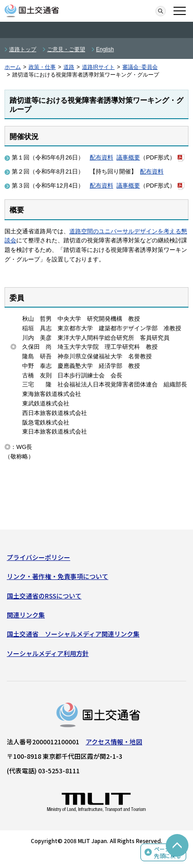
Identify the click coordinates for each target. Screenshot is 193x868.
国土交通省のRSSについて (44, 596)
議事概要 (128, 157)
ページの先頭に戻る (168, 852)
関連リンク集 (26, 615)
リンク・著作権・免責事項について (58, 576)
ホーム (13, 67)
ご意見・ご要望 (66, 49)
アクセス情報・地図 (114, 742)
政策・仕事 (42, 67)
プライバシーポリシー (39, 557)
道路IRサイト (98, 67)
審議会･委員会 (140, 67)
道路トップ (23, 49)
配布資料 (101, 157)
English (105, 49)
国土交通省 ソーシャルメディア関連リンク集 (73, 634)
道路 (69, 67)
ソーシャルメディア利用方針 (48, 653)
